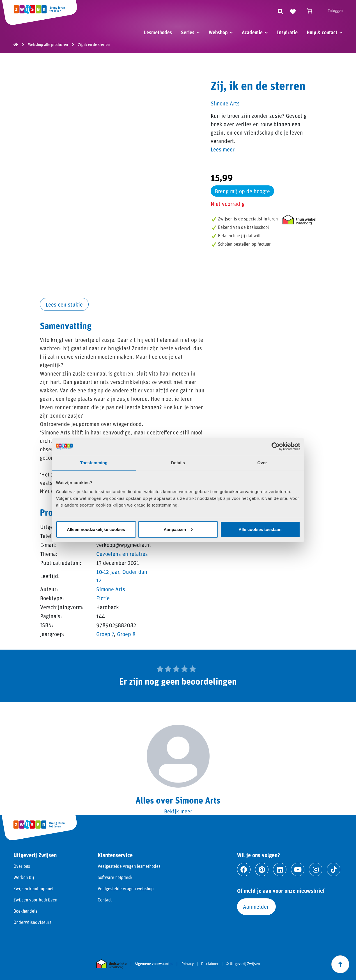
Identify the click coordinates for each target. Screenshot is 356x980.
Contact (105, 900)
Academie (252, 32)
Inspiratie (287, 32)
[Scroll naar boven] (340, 964)
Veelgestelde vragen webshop (126, 888)
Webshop (218, 32)
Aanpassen (178, 529)
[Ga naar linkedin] (280, 869)
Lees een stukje (64, 304)
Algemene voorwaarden (154, 964)
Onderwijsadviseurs (32, 922)
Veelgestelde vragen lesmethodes (129, 866)
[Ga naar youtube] (298, 869)
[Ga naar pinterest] (262, 869)
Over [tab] (262, 463)
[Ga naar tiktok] (334, 869)
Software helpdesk (115, 877)
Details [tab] (178, 463)
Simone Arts (111, 589)
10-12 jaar (108, 572)
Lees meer (223, 149)
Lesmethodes (158, 32)
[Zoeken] (281, 11)
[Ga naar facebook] (244, 869)
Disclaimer (210, 964)
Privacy (188, 964)
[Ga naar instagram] (316, 869)
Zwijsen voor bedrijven (35, 900)
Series (188, 32)
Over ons (22, 866)
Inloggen (335, 11)
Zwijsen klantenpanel (33, 888)
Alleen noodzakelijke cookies (96, 529)
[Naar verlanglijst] (293, 11)
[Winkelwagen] (312, 11)
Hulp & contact (322, 32)
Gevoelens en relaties (122, 554)
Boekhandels (25, 911)
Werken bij (24, 877)
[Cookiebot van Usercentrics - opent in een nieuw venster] (276, 447)
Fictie (103, 598)
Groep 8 (126, 634)
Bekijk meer (178, 811)
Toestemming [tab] (94, 463)
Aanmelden (256, 907)
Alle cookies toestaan (260, 529)
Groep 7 (105, 634)
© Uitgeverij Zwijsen (243, 964)
